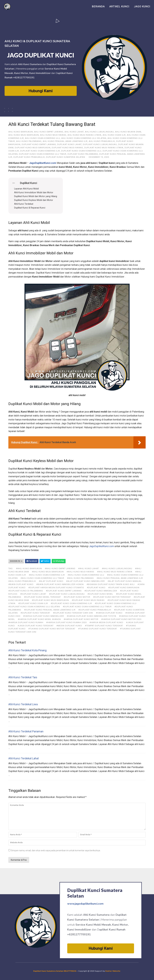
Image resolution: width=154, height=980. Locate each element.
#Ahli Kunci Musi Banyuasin (48, 572)
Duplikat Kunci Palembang (83, 154)
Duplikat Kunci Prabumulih (29, 157)
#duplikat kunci (96, 588)
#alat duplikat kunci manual (125, 581)
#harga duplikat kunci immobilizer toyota (91, 616)
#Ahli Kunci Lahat (89, 568)
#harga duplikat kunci (109, 613)
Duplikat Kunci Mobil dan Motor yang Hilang (36, 196)
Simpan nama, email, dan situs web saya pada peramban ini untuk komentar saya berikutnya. (56, 850)
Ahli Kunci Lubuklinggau (99, 132)
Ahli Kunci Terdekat (24, 204)
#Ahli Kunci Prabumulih (22, 581)
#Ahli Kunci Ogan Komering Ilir (47, 575)
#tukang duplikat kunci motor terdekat (52, 629)
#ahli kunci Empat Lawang (60, 568)
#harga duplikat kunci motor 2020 (121, 619)
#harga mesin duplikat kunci (106, 622)
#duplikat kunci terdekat (35, 613)
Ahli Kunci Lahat (74, 132)
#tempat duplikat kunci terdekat (104, 626)
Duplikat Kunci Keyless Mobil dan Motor (34, 200)
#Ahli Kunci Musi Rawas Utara (115, 572)
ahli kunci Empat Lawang (49, 132)
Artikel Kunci (119, 6)
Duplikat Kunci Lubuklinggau (100, 144)
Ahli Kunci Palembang (29, 141)
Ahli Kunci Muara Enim (128, 132)
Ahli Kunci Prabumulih (102, 141)
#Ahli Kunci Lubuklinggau (117, 568)
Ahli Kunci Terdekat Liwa (23, 704)
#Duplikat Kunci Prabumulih (95, 610)
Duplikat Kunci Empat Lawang (39, 144)
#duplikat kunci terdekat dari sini (73, 613)
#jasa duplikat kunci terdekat (36, 626)
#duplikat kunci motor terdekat (112, 597)
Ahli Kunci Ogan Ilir (114, 135)
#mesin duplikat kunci (69, 626)
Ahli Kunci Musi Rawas (53, 135)
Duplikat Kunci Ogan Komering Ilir (40, 151)
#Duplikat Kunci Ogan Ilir (33, 603)
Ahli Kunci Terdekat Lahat (24, 758)
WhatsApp (59, 561)
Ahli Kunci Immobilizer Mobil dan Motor (34, 193)
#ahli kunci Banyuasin (29, 568)
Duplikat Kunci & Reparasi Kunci (30, 208)
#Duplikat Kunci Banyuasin (124, 588)
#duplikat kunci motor (77, 597)
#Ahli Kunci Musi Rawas (80, 572)
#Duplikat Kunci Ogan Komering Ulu (116, 603)
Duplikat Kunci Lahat (69, 144)
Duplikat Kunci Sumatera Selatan (66, 157)
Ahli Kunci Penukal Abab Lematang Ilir (65, 141)
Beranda (98, 6)
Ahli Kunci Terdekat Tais (23, 677)
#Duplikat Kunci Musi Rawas (88, 600)
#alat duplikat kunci (51, 581)
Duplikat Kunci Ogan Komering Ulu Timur (43, 154)
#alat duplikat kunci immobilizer (85, 581)
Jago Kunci (142, 6)
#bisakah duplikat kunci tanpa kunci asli (111, 584)
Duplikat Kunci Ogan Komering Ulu (81, 151)
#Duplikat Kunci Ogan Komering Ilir (71, 603)
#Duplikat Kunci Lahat (33, 594)
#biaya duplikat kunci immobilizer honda (60, 584)
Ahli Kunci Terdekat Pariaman (26, 731)
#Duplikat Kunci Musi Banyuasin (50, 600)
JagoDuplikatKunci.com (101, 546)
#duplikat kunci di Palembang (26, 591)
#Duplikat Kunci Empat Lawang (64, 591)
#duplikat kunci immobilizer (101, 591)
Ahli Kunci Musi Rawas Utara (84, 135)
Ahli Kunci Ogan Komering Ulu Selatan (84, 138)
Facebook (32, 561)
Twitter (45, 561)
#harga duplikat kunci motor (81, 619)
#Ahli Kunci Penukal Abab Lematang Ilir (120, 578)
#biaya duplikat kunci (21, 584)
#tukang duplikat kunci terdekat (98, 629)
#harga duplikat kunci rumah (26, 622)
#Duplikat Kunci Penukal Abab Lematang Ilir (50, 610)
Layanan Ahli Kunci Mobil (26, 189)
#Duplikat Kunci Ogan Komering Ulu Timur (87, 607)
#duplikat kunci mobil (100, 594)
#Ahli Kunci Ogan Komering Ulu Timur (42, 578)
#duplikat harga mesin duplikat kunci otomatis (56, 588)
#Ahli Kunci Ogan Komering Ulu (86, 575)
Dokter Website (113, 971)
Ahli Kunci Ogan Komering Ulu (43, 138)
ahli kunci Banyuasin (21, 132)
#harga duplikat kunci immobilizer (44, 616)
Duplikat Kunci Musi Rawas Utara (104, 148)
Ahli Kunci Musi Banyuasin (24, 135)
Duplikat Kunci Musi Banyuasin (33, 148)
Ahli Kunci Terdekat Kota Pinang (27, 650)
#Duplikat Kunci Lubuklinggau (67, 594)
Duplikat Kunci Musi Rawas (67, 148)
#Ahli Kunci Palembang (80, 578)
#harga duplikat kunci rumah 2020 (66, 622)
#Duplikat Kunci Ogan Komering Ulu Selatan (34, 607)
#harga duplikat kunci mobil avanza (39, 619)
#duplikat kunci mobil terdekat (42, 597)
